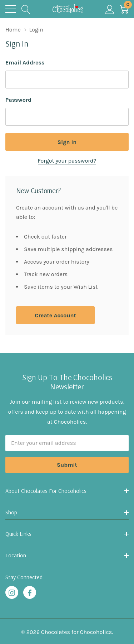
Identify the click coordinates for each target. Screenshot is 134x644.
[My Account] (110, 9)
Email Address (25, 63)
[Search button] (26, 9)
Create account (55, 315)
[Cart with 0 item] (124, 9)
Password (18, 100)
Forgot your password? (67, 161)
